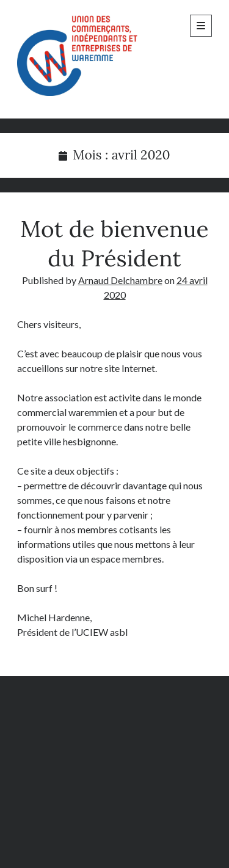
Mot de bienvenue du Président (114, 243)
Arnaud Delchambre (120, 280)
